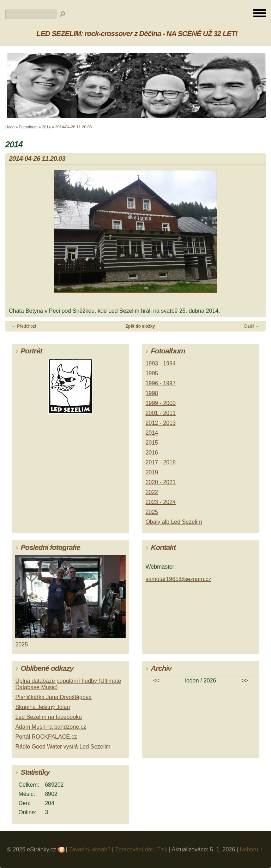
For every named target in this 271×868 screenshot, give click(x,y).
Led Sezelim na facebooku (49, 717)
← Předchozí (24, 326)
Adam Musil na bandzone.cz (51, 727)
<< (156, 681)
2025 (152, 512)
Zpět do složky (140, 326)
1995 (152, 373)
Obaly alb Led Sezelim (174, 522)
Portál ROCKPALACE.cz (46, 737)
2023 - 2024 (160, 502)
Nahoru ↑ (251, 849)
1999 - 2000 (160, 403)
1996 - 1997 (160, 383)
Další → (252, 326)
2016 (152, 453)
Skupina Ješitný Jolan (43, 707)
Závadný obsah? (90, 849)
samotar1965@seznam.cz (178, 579)
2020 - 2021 (160, 482)
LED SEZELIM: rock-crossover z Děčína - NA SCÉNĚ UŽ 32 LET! (137, 33)
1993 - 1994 (160, 363)
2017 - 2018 (160, 462)
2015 (152, 443)
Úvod (10, 127)
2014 (46, 127)
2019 (152, 472)
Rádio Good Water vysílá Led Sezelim (63, 747)
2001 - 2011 (160, 413)
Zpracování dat (134, 849)
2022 (152, 492)
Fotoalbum (28, 127)
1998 (152, 393)
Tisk (162, 849)
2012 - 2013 (160, 423)
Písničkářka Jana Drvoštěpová (53, 697)
